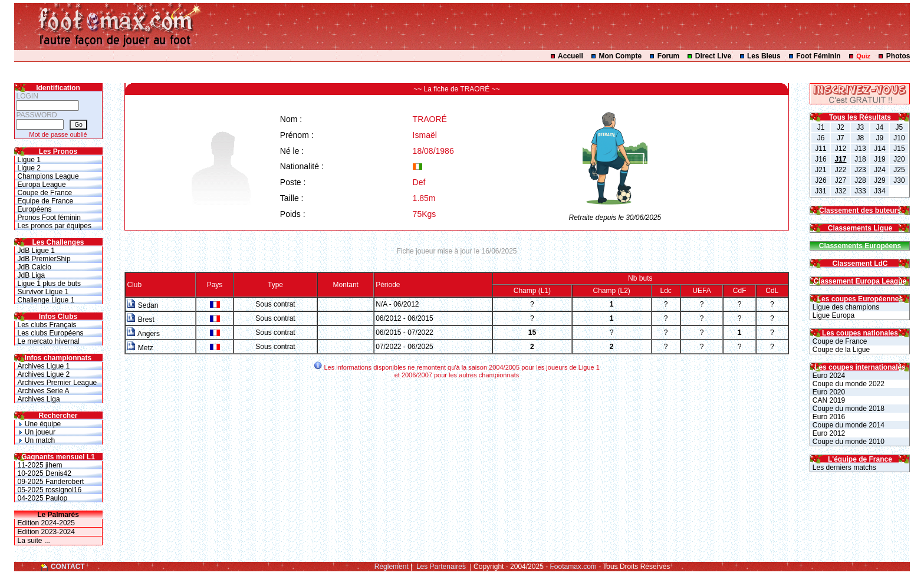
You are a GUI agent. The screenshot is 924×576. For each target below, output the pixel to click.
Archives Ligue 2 (44, 374)
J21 (821, 170)
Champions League (48, 176)
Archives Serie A (44, 391)
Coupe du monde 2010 (847, 442)
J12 (841, 149)
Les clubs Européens (51, 333)
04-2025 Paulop (43, 498)
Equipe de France (46, 201)
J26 (821, 180)
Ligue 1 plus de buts (49, 284)
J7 (841, 138)
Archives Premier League (57, 383)
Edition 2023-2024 (46, 532)
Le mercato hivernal (49, 341)
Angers (143, 334)
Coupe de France (45, 193)
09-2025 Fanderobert (51, 482)
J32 (841, 191)
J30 (899, 180)
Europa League (42, 185)
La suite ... (34, 541)
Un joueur (37, 432)
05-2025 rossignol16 (50, 490)
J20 (899, 159)
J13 (860, 149)
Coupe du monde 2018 (847, 409)
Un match (37, 440)
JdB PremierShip (44, 259)
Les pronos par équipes (55, 226)
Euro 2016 (828, 417)
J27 (841, 180)
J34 (879, 191)
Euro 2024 (828, 376)
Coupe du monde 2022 (847, 384)
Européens (35, 209)
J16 (821, 159)
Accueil (570, 56)
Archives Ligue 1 (44, 366)
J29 (879, 180)
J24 (879, 170)
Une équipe (40, 424)
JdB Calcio (34, 267)
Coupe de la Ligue (840, 350)
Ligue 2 (29, 168)
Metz (140, 348)
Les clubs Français (47, 325)
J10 (899, 138)
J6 (821, 138)
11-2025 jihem (40, 465)
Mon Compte (620, 56)
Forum (668, 56)
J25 (899, 170)
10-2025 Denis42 (45, 473)
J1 (821, 127)
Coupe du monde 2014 (847, 425)
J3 (861, 127)
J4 (880, 127)
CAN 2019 (828, 400)
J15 (899, 149)
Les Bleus (764, 56)
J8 (861, 138)
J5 (900, 127)
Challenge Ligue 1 (46, 300)
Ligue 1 (29, 160)
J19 (879, 159)
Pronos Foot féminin (49, 218)
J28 (860, 180)
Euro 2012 (828, 433)
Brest (140, 320)
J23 (860, 170)
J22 (841, 170)
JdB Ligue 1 (36, 251)
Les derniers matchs (843, 468)
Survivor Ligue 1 (43, 292)
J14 (879, 149)
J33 (860, 191)
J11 (821, 149)
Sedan (142, 305)
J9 (880, 138)
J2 (841, 127)
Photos (898, 56)
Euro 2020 (828, 392)
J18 (860, 159)
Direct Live (713, 56)
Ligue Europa (832, 315)
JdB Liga (32, 275)
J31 (821, 191)
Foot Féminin (818, 56)
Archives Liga (39, 399)
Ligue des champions (845, 307)
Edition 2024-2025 (46, 523)
